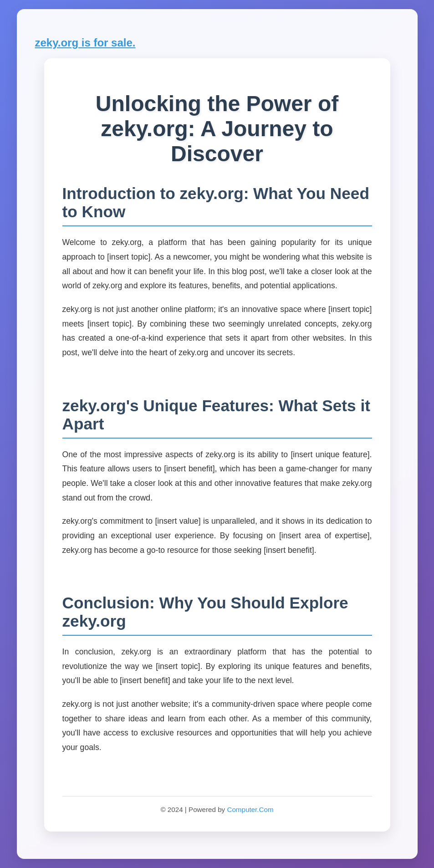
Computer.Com (250, 809)
